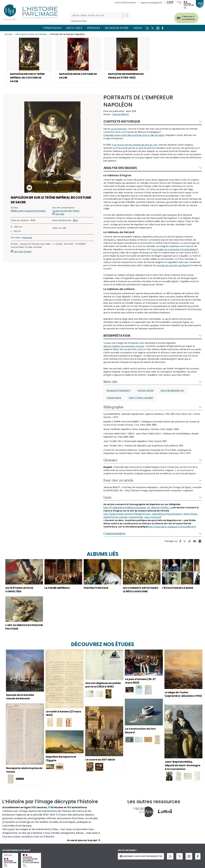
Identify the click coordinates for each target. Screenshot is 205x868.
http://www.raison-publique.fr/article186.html (172, 527)
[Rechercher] (97, 15)
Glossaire (110, 460)
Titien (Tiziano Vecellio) (141, 398)
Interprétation (117, 336)
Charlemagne (114, 398)
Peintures (27, 238)
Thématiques (51, 28)
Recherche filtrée (117, 28)
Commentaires (114, 534)
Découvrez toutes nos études (31, 34)
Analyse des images (120, 168)
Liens (107, 497)
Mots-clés (73, 28)
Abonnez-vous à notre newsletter (141, 857)
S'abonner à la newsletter (188, 18)
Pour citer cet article (118, 480)
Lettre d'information (125, 3)
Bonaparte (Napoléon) (119, 391)
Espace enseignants (151, 3)
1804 (75, 221)
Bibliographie (113, 407)
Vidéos (138, 28)
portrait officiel (145, 391)
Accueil (8, 34)
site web (60, 214)
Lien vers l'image (23, 252)
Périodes (93, 28)
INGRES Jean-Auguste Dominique (28, 211)
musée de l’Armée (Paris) (66, 211)
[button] (29, 62)
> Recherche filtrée (78, 21)
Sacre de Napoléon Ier (172, 391)
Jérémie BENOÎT (121, 115)
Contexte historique (122, 122)
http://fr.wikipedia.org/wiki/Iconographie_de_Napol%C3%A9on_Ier (138, 508)
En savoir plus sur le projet (82, 841)
